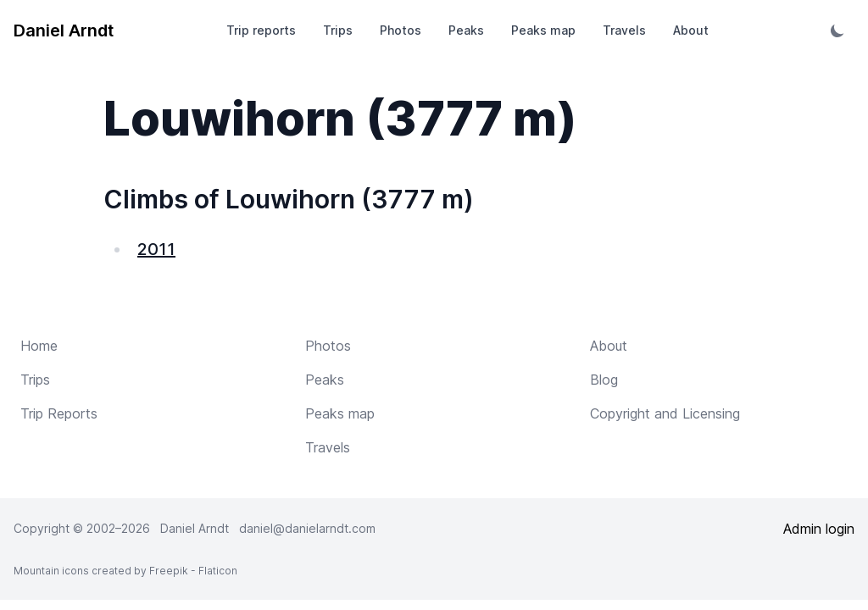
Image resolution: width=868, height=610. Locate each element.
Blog (604, 380)
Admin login (819, 529)
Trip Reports (59, 413)
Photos (401, 30)
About (691, 30)
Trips (338, 30)
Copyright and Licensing (665, 413)
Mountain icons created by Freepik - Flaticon (125, 571)
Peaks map (543, 30)
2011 (156, 249)
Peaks (466, 30)
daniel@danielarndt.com (307, 528)
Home (39, 346)
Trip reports (261, 30)
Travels (624, 30)
